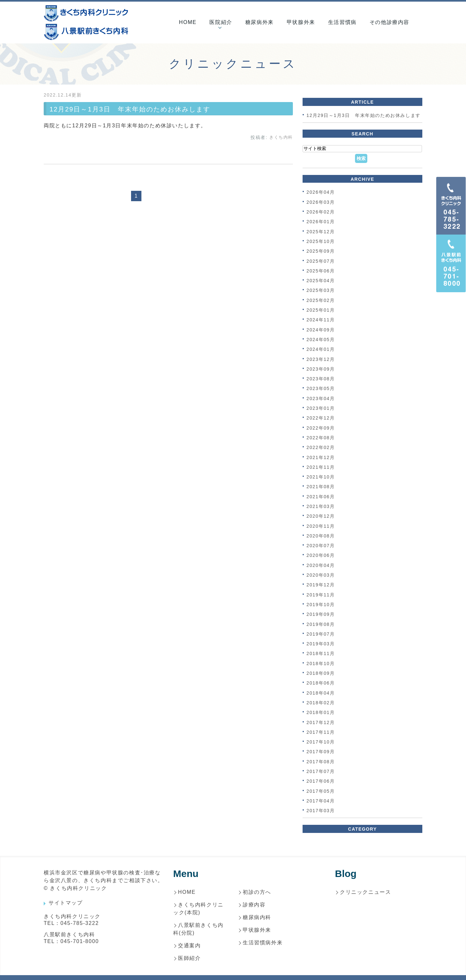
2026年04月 (321, 192)
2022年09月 (321, 428)
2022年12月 (321, 418)
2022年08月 (321, 438)
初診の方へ (257, 892)
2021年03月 (321, 506)
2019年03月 (321, 644)
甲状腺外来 (301, 22)
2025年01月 (321, 310)
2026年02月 (321, 212)
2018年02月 (321, 703)
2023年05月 (321, 389)
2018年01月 (321, 713)
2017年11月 (321, 732)
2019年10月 (321, 605)
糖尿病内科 (257, 917)
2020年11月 (321, 526)
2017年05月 (321, 791)
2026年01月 (321, 222)
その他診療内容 (389, 22)
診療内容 (254, 905)
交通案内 (189, 945)
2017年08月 (321, 762)
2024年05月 (321, 340)
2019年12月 (321, 585)
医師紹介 (189, 958)
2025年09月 (321, 251)
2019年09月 (321, 615)
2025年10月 (321, 241)
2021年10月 (321, 477)
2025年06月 (321, 271)
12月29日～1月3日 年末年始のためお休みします (130, 109)
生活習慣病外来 (263, 943)
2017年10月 (321, 742)
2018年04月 (321, 693)
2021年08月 (321, 487)
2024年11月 (321, 320)
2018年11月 (321, 654)
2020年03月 (321, 575)
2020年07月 (321, 546)
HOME (188, 22)
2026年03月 (321, 202)
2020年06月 (321, 556)
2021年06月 (321, 497)
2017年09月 (321, 752)
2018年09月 (321, 673)
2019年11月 (321, 595)
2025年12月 (321, 232)
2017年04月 (321, 801)
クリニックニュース (365, 892)
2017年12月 (321, 722)
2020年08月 (321, 536)
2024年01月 (321, 350)
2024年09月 (321, 330)
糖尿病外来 (260, 22)
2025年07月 (321, 261)
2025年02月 (321, 300)
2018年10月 (321, 663)
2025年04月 (321, 281)
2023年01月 (321, 408)
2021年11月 (321, 467)
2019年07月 (321, 634)
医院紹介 (221, 22)
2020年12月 (321, 516)
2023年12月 (321, 359)
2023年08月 (321, 379)
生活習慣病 (342, 22)
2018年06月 (321, 683)
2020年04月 (321, 565)
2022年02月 (321, 448)
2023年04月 (321, 398)
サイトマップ (66, 903)
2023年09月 (321, 369)
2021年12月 (321, 457)
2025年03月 (321, 291)
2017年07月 (321, 771)
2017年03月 (321, 811)
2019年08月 (321, 624)
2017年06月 (321, 781)
